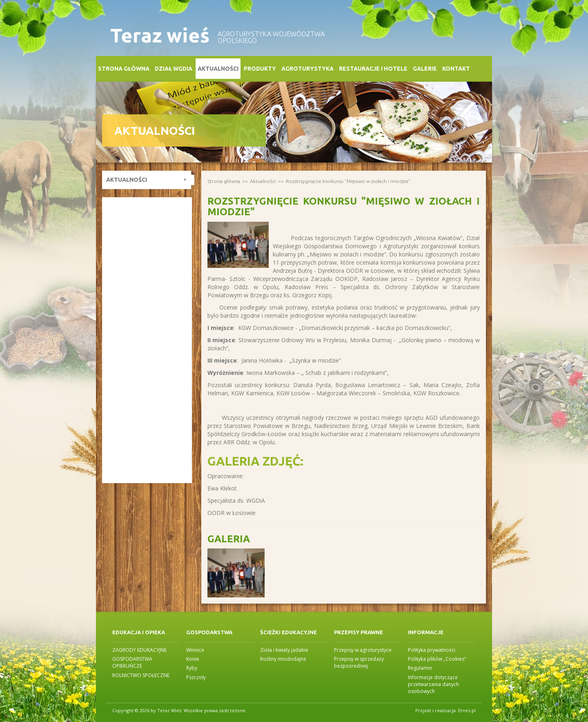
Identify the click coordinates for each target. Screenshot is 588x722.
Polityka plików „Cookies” (437, 659)
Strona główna (124, 69)
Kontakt (456, 69)
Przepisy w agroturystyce (363, 650)
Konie (193, 659)
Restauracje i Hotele (373, 69)
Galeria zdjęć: (255, 461)
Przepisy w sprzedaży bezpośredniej (359, 662)
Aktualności (218, 69)
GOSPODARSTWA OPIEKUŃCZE (132, 662)
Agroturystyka (307, 69)
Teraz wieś (160, 35)
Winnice (195, 650)
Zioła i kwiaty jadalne (284, 650)
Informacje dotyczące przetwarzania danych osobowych (433, 684)
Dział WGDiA (174, 69)
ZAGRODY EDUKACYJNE (139, 650)
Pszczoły (196, 677)
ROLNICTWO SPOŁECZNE (141, 675)
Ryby (192, 668)
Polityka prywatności (432, 650)
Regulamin (420, 668)
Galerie (425, 69)
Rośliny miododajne (283, 659)
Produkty (260, 69)
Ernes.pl (467, 710)
